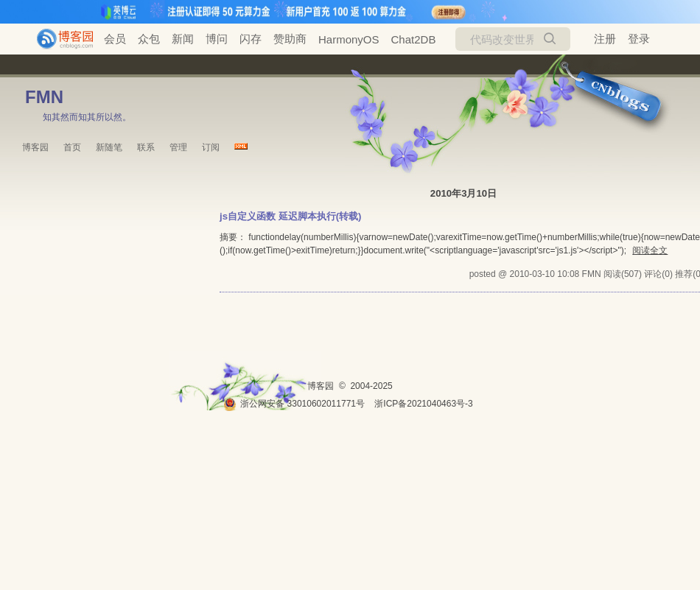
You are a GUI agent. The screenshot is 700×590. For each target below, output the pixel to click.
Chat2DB (414, 39)
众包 (149, 39)
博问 (217, 39)
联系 (146, 147)
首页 (72, 147)
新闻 (183, 39)
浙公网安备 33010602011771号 (294, 404)
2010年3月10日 (463, 193)
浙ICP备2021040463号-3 (423, 404)
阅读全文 (650, 250)
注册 (605, 39)
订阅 (211, 147)
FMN (44, 97)
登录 (639, 39)
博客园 (35, 147)
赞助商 (290, 39)
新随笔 (109, 147)
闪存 (251, 39)
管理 (178, 147)
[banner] (59, 39)
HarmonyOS (349, 39)
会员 (115, 39)
